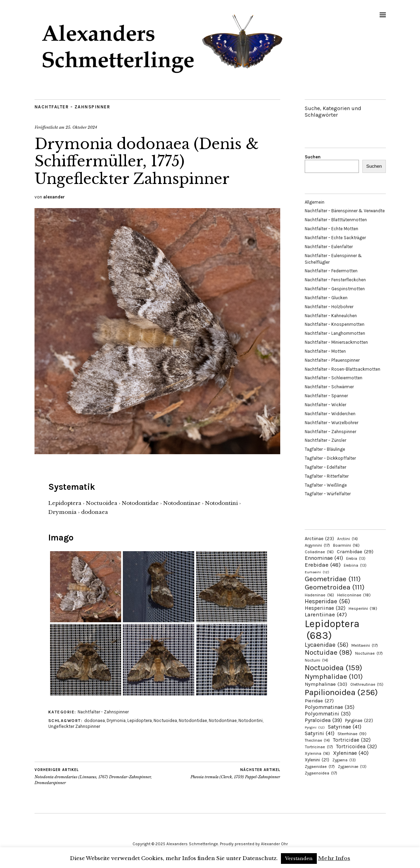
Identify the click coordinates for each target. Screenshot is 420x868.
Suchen (313, 157)
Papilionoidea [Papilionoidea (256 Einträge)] (341, 692)
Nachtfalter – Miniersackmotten (336, 342)
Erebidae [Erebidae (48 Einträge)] (323, 565)
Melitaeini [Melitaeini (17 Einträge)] (365, 645)
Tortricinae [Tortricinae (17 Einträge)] (319, 747)
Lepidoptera (140, 720)
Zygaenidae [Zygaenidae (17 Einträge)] (320, 767)
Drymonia (116, 720)
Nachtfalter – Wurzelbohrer (331, 423)
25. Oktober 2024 (81, 127)
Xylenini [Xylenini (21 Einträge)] (317, 760)
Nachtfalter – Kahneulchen (331, 316)
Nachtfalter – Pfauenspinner (332, 360)
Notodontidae (193, 720)
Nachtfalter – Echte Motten (331, 229)
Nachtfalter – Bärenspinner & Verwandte (345, 211)
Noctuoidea (165, 720)
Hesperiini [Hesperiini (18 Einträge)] (363, 608)
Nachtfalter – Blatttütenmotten (336, 220)
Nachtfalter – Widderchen (330, 414)
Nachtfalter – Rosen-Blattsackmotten (343, 369)
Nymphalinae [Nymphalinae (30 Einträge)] (326, 684)
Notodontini (251, 720)
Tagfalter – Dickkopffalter (330, 458)
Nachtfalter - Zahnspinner (72, 107)
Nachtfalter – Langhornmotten (335, 333)
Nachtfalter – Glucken (326, 298)
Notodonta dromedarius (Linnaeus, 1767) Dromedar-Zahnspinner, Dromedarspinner (96, 776)
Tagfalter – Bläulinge (325, 449)
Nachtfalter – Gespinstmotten (335, 289)
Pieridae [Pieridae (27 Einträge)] (319, 701)
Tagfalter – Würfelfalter (328, 494)
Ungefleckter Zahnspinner (74, 726)
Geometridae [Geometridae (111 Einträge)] (333, 579)
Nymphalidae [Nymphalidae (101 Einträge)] (334, 676)
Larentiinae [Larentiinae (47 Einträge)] (326, 615)
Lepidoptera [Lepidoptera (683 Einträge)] (332, 630)
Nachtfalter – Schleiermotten (334, 378)
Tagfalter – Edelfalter (325, 467)
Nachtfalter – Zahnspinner (330, 432)
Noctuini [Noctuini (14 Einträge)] (316, 660)
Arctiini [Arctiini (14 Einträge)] (348, 539)
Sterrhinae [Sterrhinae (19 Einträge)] (352, 734)
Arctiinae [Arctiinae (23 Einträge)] (319, 539)
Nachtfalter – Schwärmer (329, 387)
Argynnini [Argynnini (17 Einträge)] (317, 545)
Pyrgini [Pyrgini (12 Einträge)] (315, 727)
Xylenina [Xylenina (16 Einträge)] (317, 753)
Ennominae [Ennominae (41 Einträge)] (324, 558)
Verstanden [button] (299, 859)
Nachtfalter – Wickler (325, 405)
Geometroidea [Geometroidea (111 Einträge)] (335, 587)
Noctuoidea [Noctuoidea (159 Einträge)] (333, 668)
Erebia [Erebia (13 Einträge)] (356, 559)
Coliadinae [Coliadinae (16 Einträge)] (319, 552)
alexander (54, 197)
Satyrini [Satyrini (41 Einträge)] (320, 733)
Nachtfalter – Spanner (326, 396)
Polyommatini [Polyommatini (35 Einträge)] (328, 714)
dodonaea (95, 720)
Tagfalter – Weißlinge (326, 485)
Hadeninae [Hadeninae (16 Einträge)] (319, 595)
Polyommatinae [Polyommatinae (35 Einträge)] (330, 707)
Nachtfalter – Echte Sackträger (335, 238)
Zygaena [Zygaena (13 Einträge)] (344, 760)
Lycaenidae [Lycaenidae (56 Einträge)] (326, 645)
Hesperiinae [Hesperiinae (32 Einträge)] (325, 608)
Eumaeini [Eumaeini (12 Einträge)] (317, 572)
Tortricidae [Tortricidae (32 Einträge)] (352, 740)
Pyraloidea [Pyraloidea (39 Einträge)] (323, 720)
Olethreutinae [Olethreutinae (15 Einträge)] (367, 684)
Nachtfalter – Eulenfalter (329, 247)
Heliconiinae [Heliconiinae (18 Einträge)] (354, 595)
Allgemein (315, 202)
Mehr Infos (334, 858)
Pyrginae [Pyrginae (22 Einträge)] (359, 720)
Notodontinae (223, 720)
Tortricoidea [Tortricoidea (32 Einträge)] (356, 747)
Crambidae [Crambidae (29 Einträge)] (355, 552)
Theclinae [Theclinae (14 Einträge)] (317, 740)
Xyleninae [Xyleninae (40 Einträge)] (351, 753)
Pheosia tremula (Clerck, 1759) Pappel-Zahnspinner (235, 773)
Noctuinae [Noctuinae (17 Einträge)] (369, 653)
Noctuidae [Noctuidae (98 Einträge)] (328, 652)
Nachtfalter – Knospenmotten (335, 324)
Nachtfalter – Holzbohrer (329, 307)
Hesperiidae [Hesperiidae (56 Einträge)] (327, 601)
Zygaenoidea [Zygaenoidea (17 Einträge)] (321, 773)
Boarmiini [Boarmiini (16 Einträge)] (346, 545)
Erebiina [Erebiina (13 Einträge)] (355, 565)
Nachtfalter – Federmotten (331, 271)
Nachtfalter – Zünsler (325, 440)
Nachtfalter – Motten (325, 351)
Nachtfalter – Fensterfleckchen (335, 280)
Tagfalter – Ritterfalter (327, 476)
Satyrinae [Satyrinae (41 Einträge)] (345, 727)
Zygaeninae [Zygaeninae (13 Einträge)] (352, 767)
